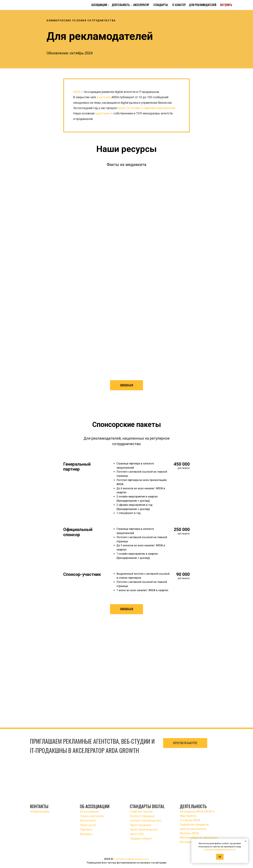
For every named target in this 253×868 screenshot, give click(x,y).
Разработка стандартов (194, 825)
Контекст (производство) (145, 821)
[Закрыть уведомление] (246, 841)
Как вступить (88, 821)
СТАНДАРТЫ (161, 5)
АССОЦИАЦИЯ (99, 5)
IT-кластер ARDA (190, 820)
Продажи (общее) (141, 839)
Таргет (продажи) (140, 825)
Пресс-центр (88, 825)
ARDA (77, 92)
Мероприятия (188, 816)
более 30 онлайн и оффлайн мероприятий (146, 108)
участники (104, 97)
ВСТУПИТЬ (226, 5)
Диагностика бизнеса (193, 829)
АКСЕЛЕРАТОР (141, 5)
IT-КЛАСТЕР (179, 5)
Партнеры (86, 830)
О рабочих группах (141, 812)
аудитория (103, 113)
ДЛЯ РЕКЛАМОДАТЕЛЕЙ (203, 5)
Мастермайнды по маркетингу (199, 838)
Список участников (92, 816)
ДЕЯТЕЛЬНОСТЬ (121, 5)
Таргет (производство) (144, 830)
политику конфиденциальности (220, 850)
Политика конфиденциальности (131, 859)
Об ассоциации (89, 812)
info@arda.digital (40, 812)
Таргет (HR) (137, 834)
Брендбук (86, 834)
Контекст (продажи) (142, 816)
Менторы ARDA (189, 833)
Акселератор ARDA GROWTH (197, 812)
